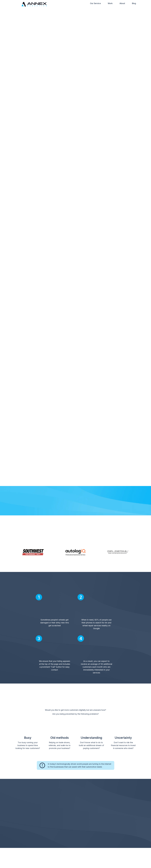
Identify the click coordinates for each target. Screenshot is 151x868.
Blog (134, 4)
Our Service (95, 4)
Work (110, 4)
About (122, 4)
